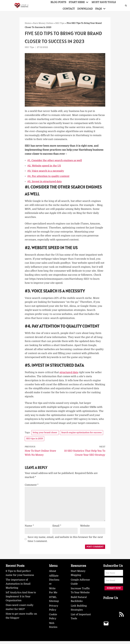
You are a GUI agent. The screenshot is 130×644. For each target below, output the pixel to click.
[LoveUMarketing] (22, 6)
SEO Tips (60, 23)
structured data (69, 374)
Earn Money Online (43, 23)
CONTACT (69, 9)
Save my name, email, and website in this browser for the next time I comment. (65, 542)
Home (28, 23)
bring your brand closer (45, 435)
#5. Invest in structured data (45, 182)
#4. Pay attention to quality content (49, 177)
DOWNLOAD (85, 9)
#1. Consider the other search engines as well (55, 161)
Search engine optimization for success (82, 435)
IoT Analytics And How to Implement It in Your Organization (21, 599)
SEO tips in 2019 (34, 441)
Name (29, 528)
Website (85, 528)
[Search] (126, 5)
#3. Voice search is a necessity (46, 172)
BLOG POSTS (58, 2)
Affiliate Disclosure (54, 582)
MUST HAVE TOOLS (104, 2)
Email (57, 528)
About (53, 574)
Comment (32, 487)
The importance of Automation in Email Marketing (18, 586)
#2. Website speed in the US (44, 166)
